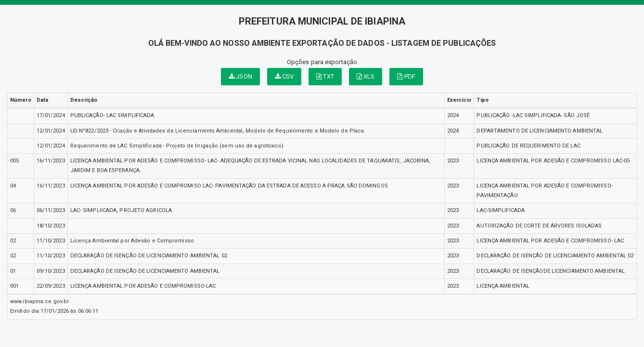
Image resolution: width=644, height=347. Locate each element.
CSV (284, 76)
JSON (240, 76)
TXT (325, 76)
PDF (406, 76)
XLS (366, 76)
